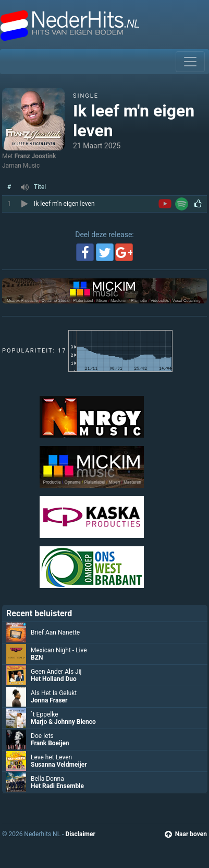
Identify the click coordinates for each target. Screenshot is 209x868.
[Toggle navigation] (190, 62)
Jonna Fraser (49, 700)
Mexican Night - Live (59, 650)
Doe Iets (42, 736)
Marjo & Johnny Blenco (63, 722)
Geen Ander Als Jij (56, 672)
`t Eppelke (45, 714)
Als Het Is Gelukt (54, 693)
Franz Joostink (35, 156)
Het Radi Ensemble (57, 786)
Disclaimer (80, 834)
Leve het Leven (51, 757)
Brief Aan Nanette (55, 632)
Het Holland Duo (54, 679)
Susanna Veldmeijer (59, 765)
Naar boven (186, 834)
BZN (37, 658)
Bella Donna (47, 779)
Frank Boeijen (50, 743)
